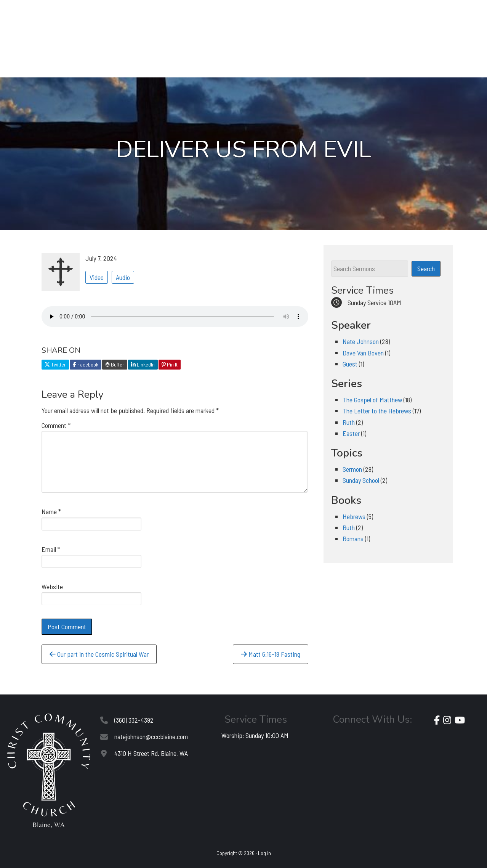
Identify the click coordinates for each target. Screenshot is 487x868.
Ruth (349, 422)
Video (97, 277)
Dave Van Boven (363, 353)
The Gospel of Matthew (372, 400)
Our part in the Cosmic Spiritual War (99, 654)
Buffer (115, 364)
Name (51, 511)
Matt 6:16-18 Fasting (271, 654)
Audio (123, 277)
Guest (350, 364)
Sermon (352, 469)
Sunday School (361, 480)
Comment (56, 425)
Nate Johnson (361, 341)
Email (51, 549)
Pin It (170, 364)
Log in (264, 853)
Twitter (55, 364)
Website (52, 587)
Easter (351, 433)
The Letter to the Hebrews (377, 411)
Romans (353, 538)
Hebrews (354, 516)
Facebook (86, 364)
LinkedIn (143, 364)
